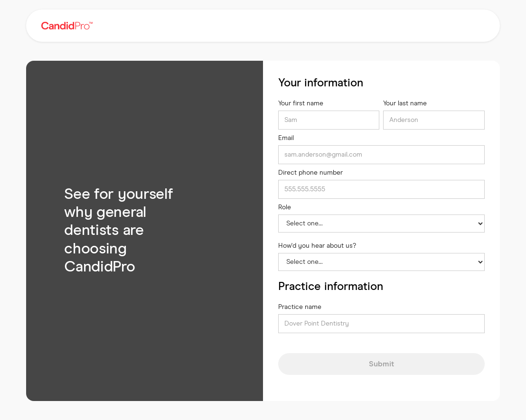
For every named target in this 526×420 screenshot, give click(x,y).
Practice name (300, 307)
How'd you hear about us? (317, 246)
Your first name (301, 103)
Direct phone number (310, 173)
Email (286, 138)
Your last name (405, 103)
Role (285, 207)
